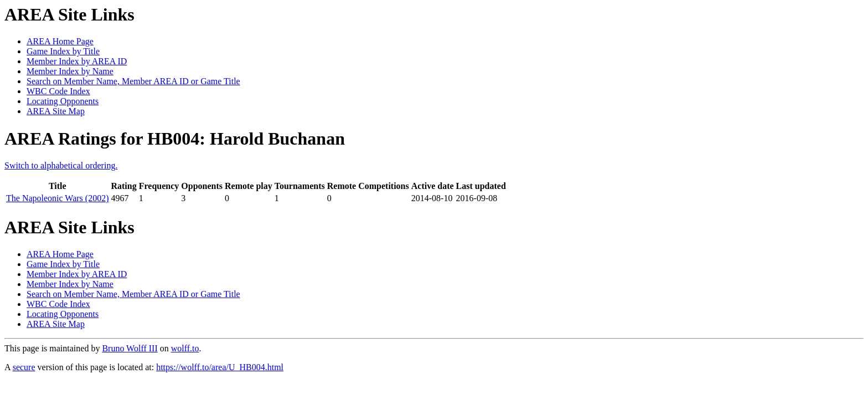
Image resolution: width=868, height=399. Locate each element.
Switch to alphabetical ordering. (61, 165)
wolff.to (185, 348)
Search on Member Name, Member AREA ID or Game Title (133, 81)
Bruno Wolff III (130, 348)
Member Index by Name (70, 71)
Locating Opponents (63, 101)
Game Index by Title (63, 51)
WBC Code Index (58, 91)
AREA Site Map (56, 111)
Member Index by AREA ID (77, 61)
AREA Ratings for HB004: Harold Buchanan (175, 139)
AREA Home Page (60, 41)
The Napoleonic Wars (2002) (57, 198)
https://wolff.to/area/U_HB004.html (220, 367)
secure (24, 367)
